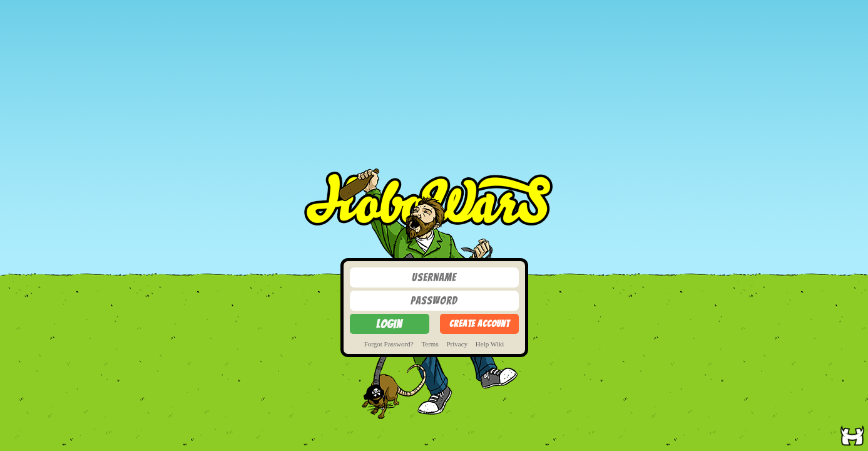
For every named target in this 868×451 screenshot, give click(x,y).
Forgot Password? (389, 344)
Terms (430, 344)
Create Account (479, 324)
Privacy (457, 344)
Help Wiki (490, 344)
